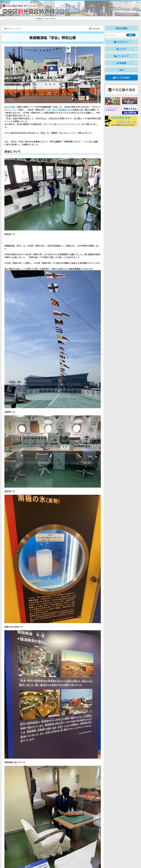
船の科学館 (10, 107)
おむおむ (95, 29)
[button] (53, 237)
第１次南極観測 (60, 110)
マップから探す (122, 78)
